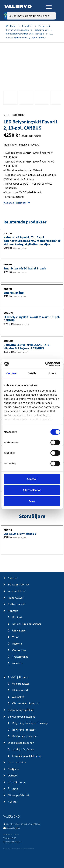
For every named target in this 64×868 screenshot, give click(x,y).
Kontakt (13, 611)
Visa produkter (21, 684)
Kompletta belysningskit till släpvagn (25, 34)
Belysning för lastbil (24, 730)
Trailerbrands (20, 657)
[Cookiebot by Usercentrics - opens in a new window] (46, 364)
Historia (17, 644)
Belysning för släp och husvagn (30, 723)
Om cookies (19, 650)
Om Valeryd (19, 630)
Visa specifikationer (17, 203)
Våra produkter (17, 591)
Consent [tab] (12, 373)
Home (13, 26)
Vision (16, 637)
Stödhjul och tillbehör (21, 743)
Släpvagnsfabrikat (19, 584)
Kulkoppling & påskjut (21, 710)
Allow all (32, 479)
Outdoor (13, 775)
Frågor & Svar (16, 598)
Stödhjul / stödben (23, 749)
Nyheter (13, 578)
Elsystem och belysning (22, 717)
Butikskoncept (16, 604)
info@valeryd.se (13, 828)
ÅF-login (13, 789)
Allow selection (32, 490)
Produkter (27, 26)
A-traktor (18, 663)
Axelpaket (18, 697)
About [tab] (52, 373)
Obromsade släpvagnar (26, 703)
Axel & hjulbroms (18, 677)
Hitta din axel (20, 690)
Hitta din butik (16, 782)
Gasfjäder (13, 769)
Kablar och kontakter (25, 736)
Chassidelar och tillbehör (27, 756)
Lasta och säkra (17, 762)
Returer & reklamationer (27, 624)
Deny (32, 501)
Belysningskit (41, 30)
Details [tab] (32, 373)
